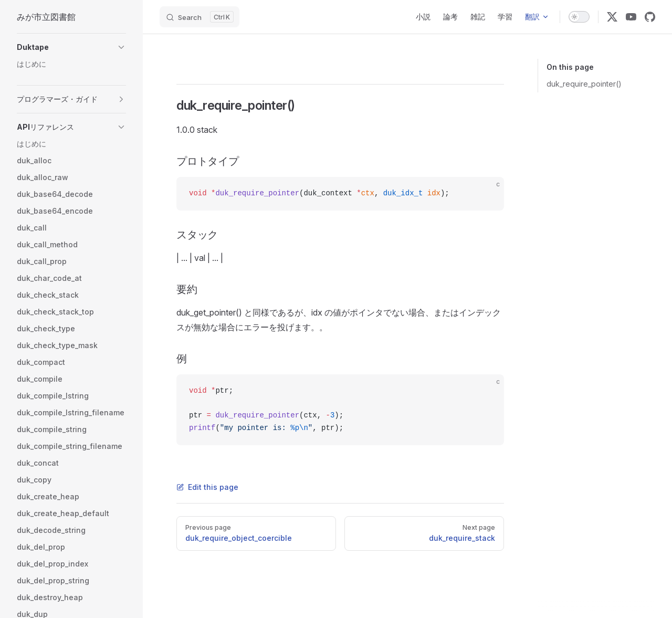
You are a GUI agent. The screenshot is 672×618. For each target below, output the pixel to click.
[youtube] (631, 17)
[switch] (579, 17)
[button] (71, 47)
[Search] (199, 17)
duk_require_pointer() (584, 84)
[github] (650, 17)
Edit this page (207, 487)
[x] (612, 17)
